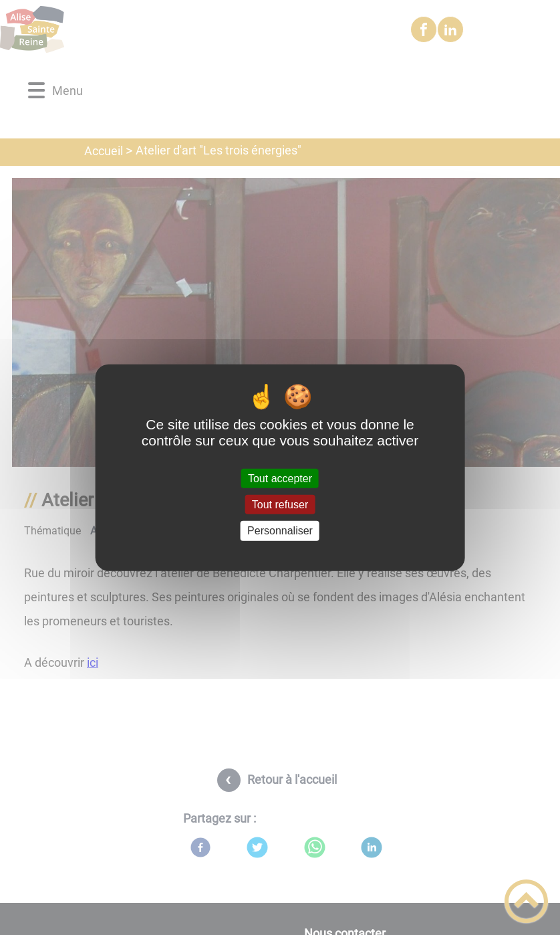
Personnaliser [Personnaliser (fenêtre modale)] (280, 531)
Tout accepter (280, 479)
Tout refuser (280, 505)
